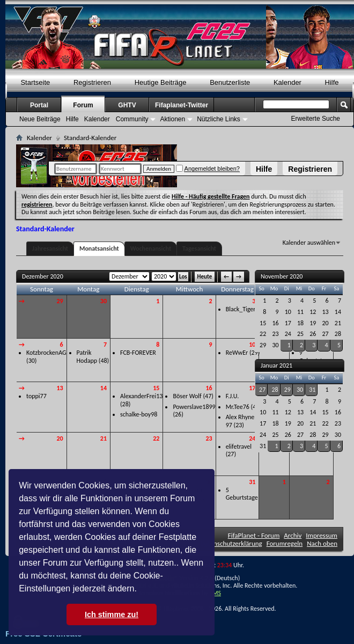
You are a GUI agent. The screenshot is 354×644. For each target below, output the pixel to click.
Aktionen (172, 119)
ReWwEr (237, 353)
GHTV (127, 105)
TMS (215, 593)
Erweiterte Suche (316, 119)
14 (104, 388)
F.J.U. (233, 396)
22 (156, 438)
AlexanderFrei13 (141, 396)
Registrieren (310, 169)
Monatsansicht (99, 248)
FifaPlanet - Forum (254, 535)
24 (252, 438)
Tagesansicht (199, 248)
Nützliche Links (219, 119)
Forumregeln (285, 543)
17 (252, 388)
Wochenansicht (151, 248)
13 (60, 388)
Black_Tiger (241, 309)
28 (275, 390)
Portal (39, 105)
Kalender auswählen (309, 243)
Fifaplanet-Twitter (182, 105)
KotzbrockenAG (46, 353)
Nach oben (322, 543)
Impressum (322, 535)
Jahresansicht (50, 248)
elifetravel (239, 447)
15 (156, 388)
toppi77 (36, 396)
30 (104, 301)
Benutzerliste (230, 82)
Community (132, 119)
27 (262, 390)
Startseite (35, 82)
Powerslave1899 (194, 407)
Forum (83, 105)
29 (60, 301)
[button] (141, 590)
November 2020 (282, 276)
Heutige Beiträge (161, 82)
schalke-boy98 (139, 414)
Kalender (287, 82)
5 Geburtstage (242, 494)
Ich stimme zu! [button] (112, 614)
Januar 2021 (276, 365)
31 (252, 482)
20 (60, 438)
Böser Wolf (187, 396)
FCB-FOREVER (138, 353)
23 (209, 438)
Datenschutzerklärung (231, 543)
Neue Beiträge (40, 119)
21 (104, 438)
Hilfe (264, 169)
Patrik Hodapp (87, 357)
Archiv (293, 535)
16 (209, 388)
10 (252, 345)
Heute (205, 277)
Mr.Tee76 (238, 407)
